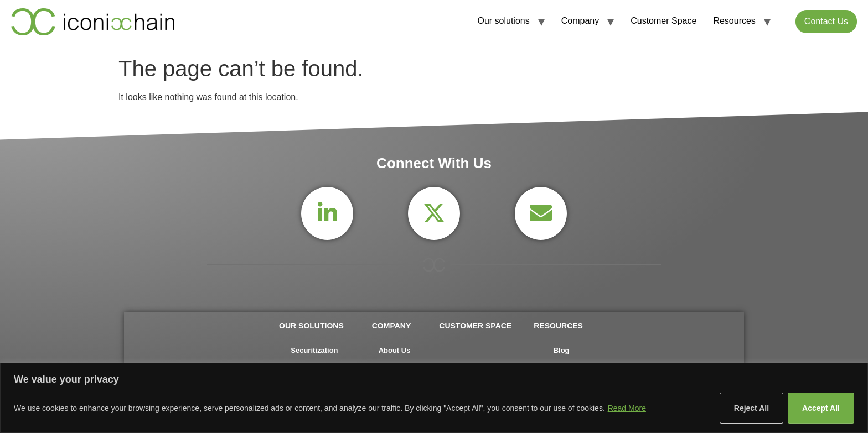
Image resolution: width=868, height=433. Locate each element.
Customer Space (663, 21)
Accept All (821, 408)
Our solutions (503, 21)
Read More (627, 408)
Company (580, 21)
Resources (734, 21)
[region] (434, 398)
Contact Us (826, 21)
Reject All (751, 408)
